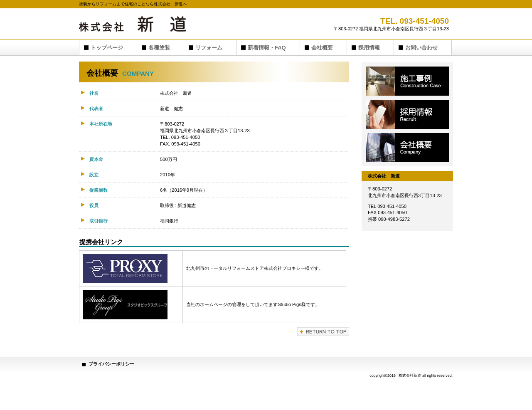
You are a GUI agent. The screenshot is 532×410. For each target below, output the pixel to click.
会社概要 (407, 148)
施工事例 (407, 81)
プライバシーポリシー (111, 364)
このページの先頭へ (323, 332)
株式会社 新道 (162, 24)
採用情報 (407, 114)
